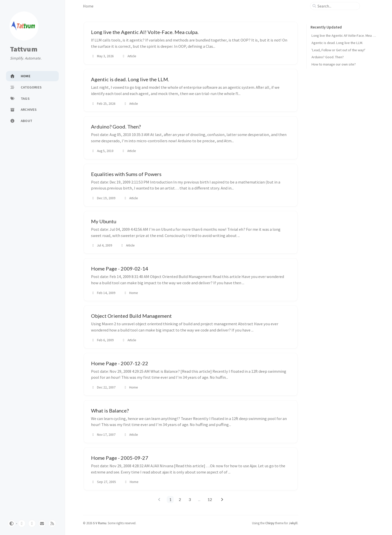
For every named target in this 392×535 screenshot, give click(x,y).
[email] (42, 523)
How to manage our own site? (334, 64)
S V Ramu (100, 523)
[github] (22, 523)
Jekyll (293, 523)
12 (210, 499)
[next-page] (222, 499)
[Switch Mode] (11, 523)
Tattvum (24, 49)
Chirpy (270, 523)
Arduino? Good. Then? (328, 57)
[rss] (52, 523)
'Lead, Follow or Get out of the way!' (338, 50)
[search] (337, 6)
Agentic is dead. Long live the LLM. (337, 43)
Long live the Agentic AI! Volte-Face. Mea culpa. (346, 35)
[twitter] (32, 523)
